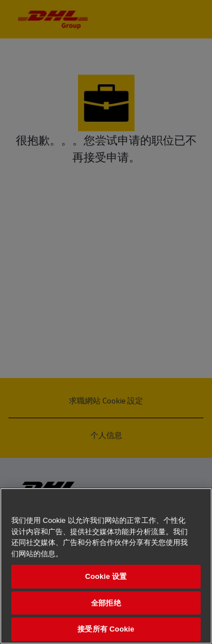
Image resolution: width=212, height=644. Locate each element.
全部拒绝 (106, 603)
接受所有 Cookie (106, 629)
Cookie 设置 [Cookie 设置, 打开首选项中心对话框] (106, 576)
